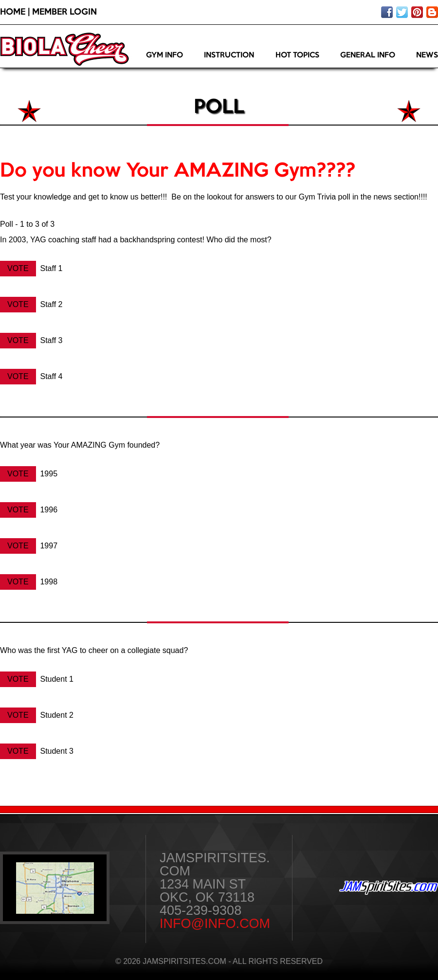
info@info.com (215, 924)
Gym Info (164, 55)
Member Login (64, 12)
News (427, 55)
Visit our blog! (432, 12)
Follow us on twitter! (402, 12)
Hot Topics (297, 55)
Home (13, 12)
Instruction (229, 55)
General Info (368, 55)
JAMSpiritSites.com (389, 888)
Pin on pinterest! (417, 12)
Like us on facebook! (387, 12)
